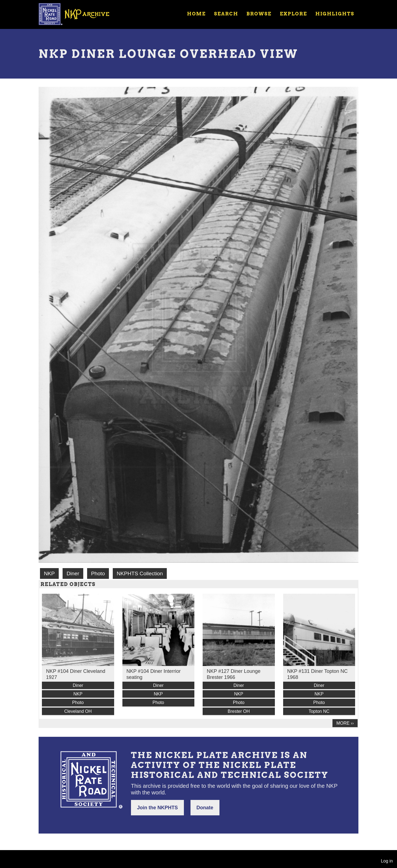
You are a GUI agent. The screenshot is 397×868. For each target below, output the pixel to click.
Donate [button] (205, 808)
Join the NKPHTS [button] (157, 808)
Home (196, 14)
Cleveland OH (78, 711)
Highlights (335, 14)
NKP (49, 573)
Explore (293, 14)
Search (226, 14)
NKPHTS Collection (140, 573)
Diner (73, 573)
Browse (259, 14)
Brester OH (239, 711)
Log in (387, 861)
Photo (98, 573)
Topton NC (319, 711)
